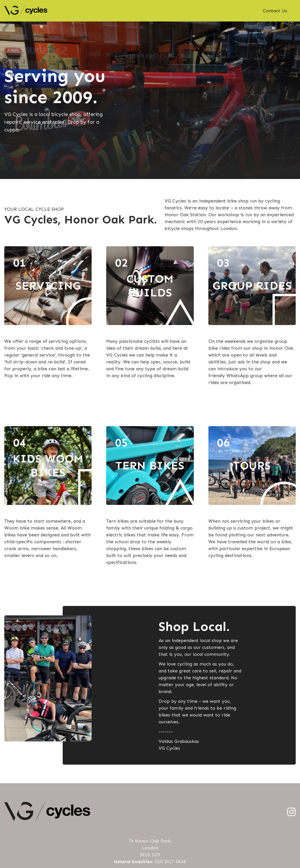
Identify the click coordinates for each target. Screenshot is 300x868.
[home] (26, 11)
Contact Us (275, 11)
